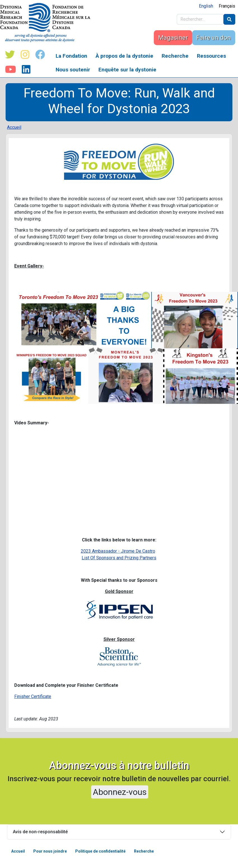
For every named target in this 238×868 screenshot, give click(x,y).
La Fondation (71, 56)
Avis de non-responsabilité (40, 832)
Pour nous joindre (50, 851)
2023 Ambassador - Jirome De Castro (118, 551)
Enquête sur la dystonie (127, 70)
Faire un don (214, 38)
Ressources (211, 56)
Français (227, 6)
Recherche (175, 56)
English (206, 6)
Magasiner (173, 38)
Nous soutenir (73, 70)
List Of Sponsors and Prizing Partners (119, 558)
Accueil (14, 127)
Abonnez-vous (120, 792)
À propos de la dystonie (124, 56)
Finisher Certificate (33, 696)
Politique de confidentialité (100, 851)
